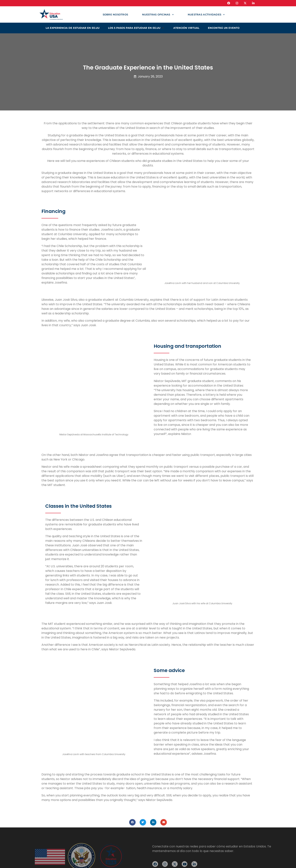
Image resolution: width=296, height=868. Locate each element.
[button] (136, 28)
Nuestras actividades (206, 15)
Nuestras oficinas (158, 15)
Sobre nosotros (115, 14)
